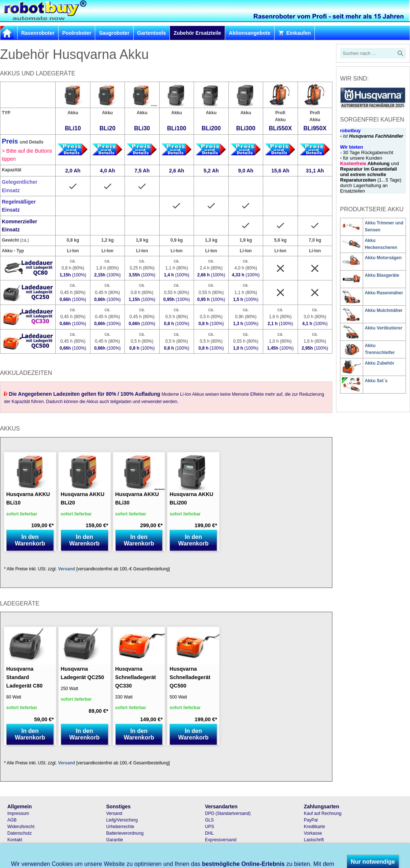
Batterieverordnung (125, 833)
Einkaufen (295, 33)
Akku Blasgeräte (382, 275)
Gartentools (152, 33)
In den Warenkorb (30, 540)
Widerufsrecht (21, 827)
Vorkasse (313, 833)
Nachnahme (316, 846)
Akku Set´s (376, 381)
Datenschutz (20, 833)
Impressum (18, 813)
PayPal (311, 820)
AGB (12, 820)
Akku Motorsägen (383, 258)
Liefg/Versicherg (122, 820)
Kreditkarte (314, 827)
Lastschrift (314, 840)
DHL (209, 833)
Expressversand (221, 840)
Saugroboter (114, 33)
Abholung (214, 853)
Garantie (115, 840)
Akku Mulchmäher (383, 310)
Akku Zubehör (379, 363)
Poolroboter (77, 33)
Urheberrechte (120, 827)
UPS (210, 827)
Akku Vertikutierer (383, 328)
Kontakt (15, 840)
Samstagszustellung (225, 846)
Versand (66, 569)
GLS (209, 820)
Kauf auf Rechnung (323, 813)
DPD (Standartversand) (228, 813)
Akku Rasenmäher (384, 293)
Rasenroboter (38, 33)
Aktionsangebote (250, 33)
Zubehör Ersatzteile (197, 33)
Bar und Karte (317, 853)
